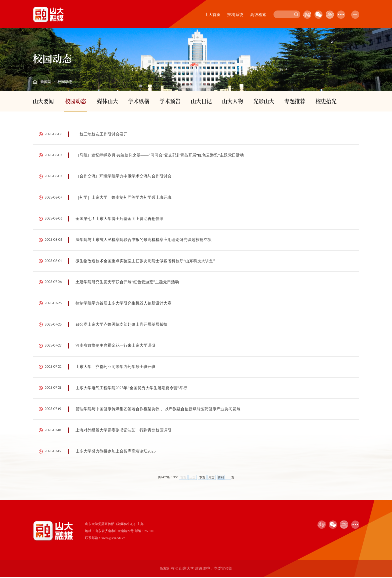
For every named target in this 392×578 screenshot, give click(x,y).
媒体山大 (107, 101)
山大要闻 (43, 101)
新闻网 (46, 82)
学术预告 (170, 101)
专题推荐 (295, 101)
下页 (202, 479)
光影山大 (264, 101)
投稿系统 (235, 15)
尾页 (211, 479)
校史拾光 (326, 101)
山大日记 (201, 101)
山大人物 (232, 101)
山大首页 (212, 15)
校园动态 (65, 82)
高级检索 (258, 15)
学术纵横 (139, 101)
